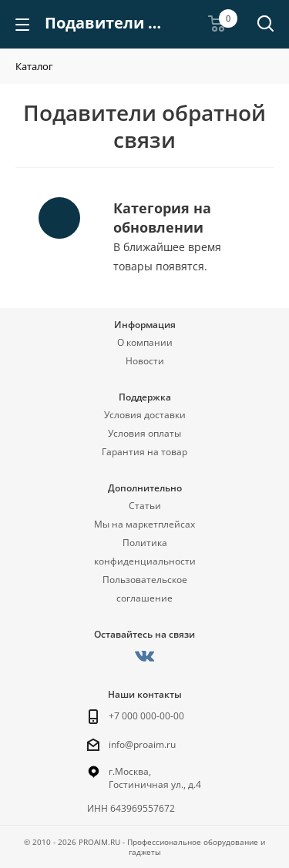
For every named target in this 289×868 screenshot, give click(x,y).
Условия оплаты (144, 433)
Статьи (145, 506)
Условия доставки (145, 415)
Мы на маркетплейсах (144, 524)
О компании (145, 342)
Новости (145, 361)
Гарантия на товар (144, 452)
